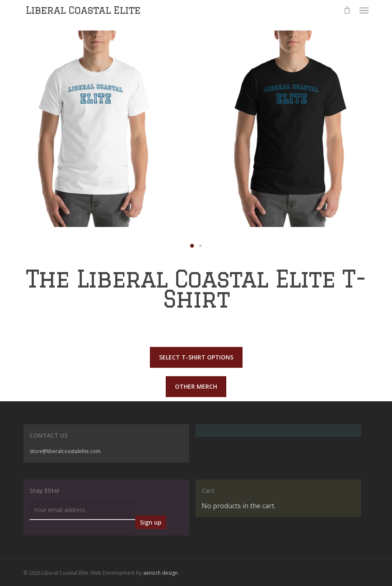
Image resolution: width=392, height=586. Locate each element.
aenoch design (161, 573)
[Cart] (347, 10)
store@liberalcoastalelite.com (65, 451)
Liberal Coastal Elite (83, 10)
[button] (364, 10)
